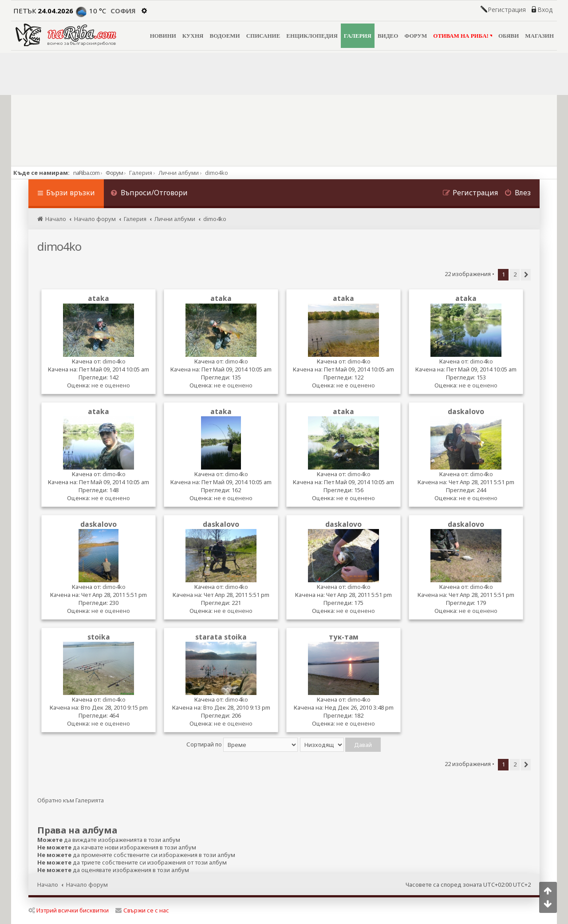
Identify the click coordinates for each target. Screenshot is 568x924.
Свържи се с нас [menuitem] (142, 910)
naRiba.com (86, 173)
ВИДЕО (388, 36)
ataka (99, 298)
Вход (545, 10)
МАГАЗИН (539, 36)
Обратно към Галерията (71, 800)
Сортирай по (242, 744)
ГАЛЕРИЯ (358, 36)
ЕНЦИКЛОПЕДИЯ (312, 36)
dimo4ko (59, 246)
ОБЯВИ (509, 36)
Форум (114, 173)
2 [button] (515, 274)
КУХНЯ (193, 36)
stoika (99, 637)
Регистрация (507, 10)
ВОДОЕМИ (225, 36)
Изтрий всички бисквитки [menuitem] (69, 910)
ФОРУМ (416, 36)
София (123, 11)
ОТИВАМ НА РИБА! (463, 36)
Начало (48, 885)
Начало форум (87, 885)
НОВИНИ (163, 36)
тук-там (344, 637)
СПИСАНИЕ (263, 36)
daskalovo (466, 411)
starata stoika (221, 637)
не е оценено (111, 385)
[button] (526, 275)
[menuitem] (149, 194)
